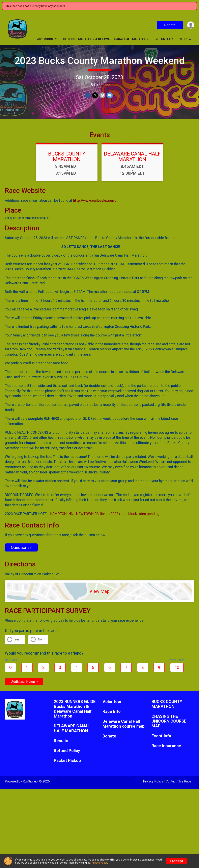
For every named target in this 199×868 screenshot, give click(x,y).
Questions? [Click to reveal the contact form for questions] (21, 550)
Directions (102, 85)
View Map (99, 594)
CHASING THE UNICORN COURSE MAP (169, 724)
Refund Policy (67, 753)
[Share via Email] (102, 95)
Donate (170, 25)
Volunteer (164, 39)
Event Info (161, 738)
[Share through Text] (109, 95)
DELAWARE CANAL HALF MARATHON (132, 159)
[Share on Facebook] (88, 95)
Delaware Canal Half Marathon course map (124, 726)
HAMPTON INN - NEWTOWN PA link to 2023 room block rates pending (105, 516)
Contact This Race (178, 784)
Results (61, 743)
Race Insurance (166, 748)
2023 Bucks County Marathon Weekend (99, 61)
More (184, 39)
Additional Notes (23, 684)
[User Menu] (190, 25)
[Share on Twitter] (95, 95)
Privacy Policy (153, 784)
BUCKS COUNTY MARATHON (67, 159)
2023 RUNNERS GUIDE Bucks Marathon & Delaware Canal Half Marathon (93, 39)
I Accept (176, 861)
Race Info (112, 714)
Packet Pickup (67, 763)
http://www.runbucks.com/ (95, 203)
